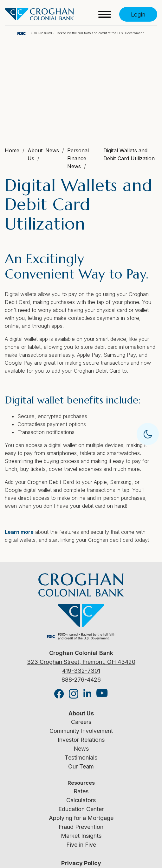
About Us (81, 713)
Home (12, 150)
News (81, 749)
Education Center (81, 809)
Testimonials (81, 758)
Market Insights (81, 836)
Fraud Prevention (81, 827)
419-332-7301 (81, 671)
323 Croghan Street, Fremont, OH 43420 (81, 662)
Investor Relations (81, 740)
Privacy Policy (81, 863)
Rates (81, 791)
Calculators (81, 800)
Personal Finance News (78, 158)
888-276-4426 (81, 680)
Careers (81, 722)
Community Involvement (81, 731)
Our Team (81, 766)
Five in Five (81, 845)
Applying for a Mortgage (81, 818)
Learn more (19, 532)
